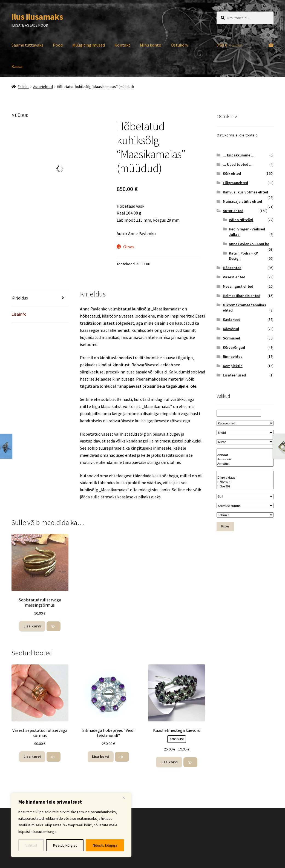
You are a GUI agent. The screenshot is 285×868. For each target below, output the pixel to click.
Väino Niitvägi (241, 220)
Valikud (31, 845)
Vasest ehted (234, 277)
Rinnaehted (233, 356)
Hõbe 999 (245, 486)
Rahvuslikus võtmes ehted (245, 192)
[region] (71, 825)
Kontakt (122, 45)
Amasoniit (245, 459)
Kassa (17, 66)
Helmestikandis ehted (242, 296)
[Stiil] (245, 496)
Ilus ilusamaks (37, 17)
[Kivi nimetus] (245, 458)
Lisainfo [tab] (19, 314)
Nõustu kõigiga (105, 845)
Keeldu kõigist (65, 845)
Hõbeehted (232, 268)
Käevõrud (231, 329)
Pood (58, 45)
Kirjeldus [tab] (20, 298)
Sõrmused (231, 338)
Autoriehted (43, 87)
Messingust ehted (238, 286)
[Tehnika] (245, 515)
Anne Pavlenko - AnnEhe (249, 244)
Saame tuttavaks (27, 45)
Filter (225, 526)
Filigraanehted (235, 183)
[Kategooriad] (245, 423)
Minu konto (151, 45)
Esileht (23, 87)
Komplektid (233, 366)
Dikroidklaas (245, 478)
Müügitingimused (89, 45)
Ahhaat (245, 455)
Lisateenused (234, 375)
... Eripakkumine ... (239, 155)
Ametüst (245, 464)
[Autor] (245, 442)
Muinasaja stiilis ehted (242, 201)
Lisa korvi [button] (32, 626)
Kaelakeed (232, 319)
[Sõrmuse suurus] (245, 506)
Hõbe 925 (245, 482)
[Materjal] (245, 480)
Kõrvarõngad (234, 347)
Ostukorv (179, 45)
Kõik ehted (232, 173)
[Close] (126, 798)
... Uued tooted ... (238, 164)
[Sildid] (245, 432)
